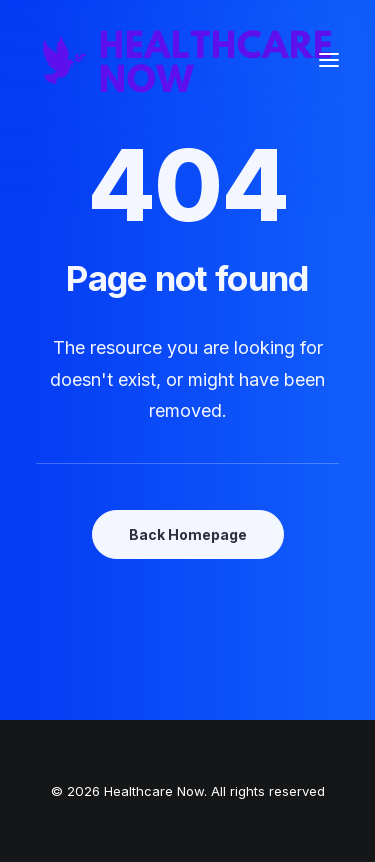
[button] (329, 60)
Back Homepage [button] (188, 534)
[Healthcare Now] (187, 60)
